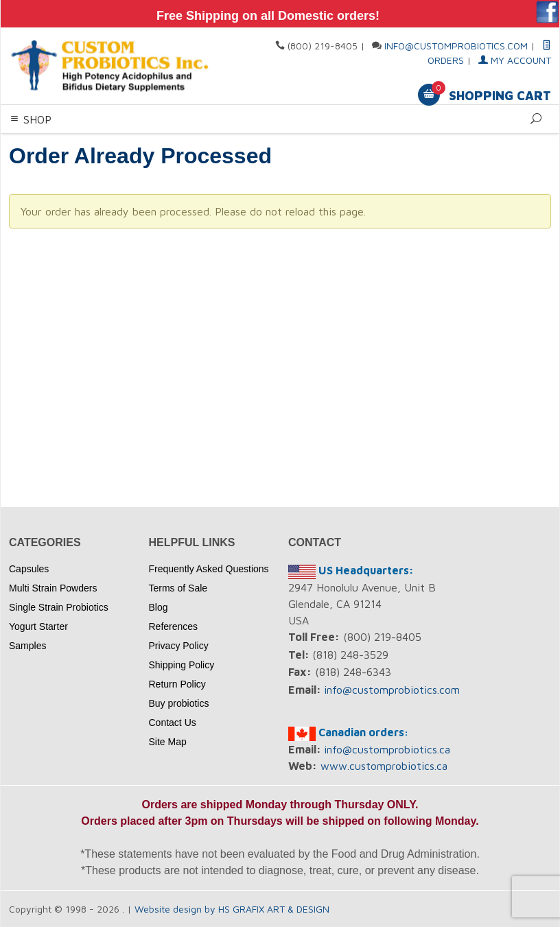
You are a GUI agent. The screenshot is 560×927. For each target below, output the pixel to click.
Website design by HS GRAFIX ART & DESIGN (232, 909)
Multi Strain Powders (53, 588)
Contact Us (173, 723)
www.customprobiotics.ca (384, 766)
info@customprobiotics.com (456, 46)
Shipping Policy (182, 665)
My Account (515, 60)
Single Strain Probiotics (59, 607)
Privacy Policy (179, 646)
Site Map (168, 742)
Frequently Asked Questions (209, 569)
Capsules (29, 569)
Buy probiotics (179, 703)
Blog (159, 607)
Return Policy (177, 684)
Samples (27, 646)
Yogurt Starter (38, 626)
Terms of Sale (178, 588)
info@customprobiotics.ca (387, 749)
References (174, 626)
